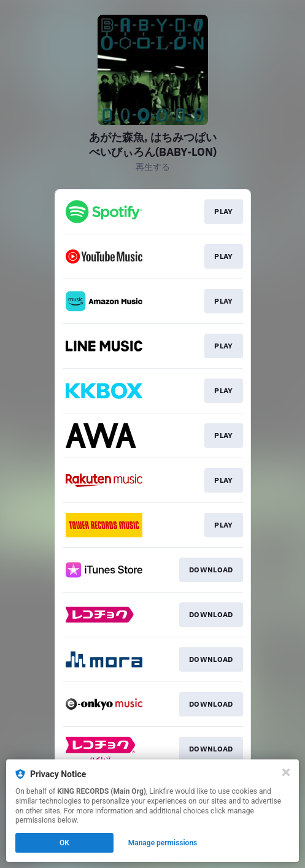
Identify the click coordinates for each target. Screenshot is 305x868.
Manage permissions (163, 843)
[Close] (286, 772)
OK (64, 843)
